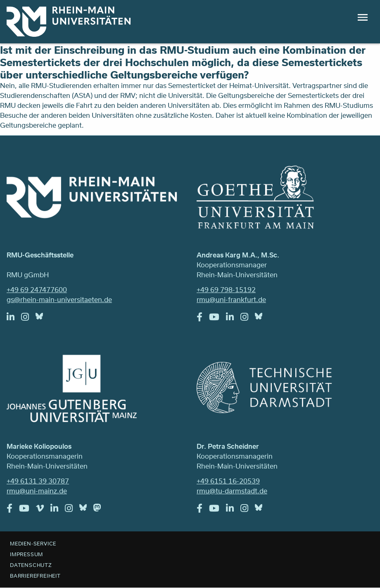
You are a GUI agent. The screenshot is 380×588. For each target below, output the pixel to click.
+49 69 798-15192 (226, 289)
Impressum (26, 554)
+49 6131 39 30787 (38, 481)
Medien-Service (33, 543)
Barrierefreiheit (35, 576)
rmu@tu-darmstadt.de (232, 491)
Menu (363, 17)
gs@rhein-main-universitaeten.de (59, 299)
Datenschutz (31, 565)
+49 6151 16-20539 (228, 481)
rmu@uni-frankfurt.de (231, 299)
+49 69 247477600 (37, 289)
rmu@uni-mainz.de (37, 491)
